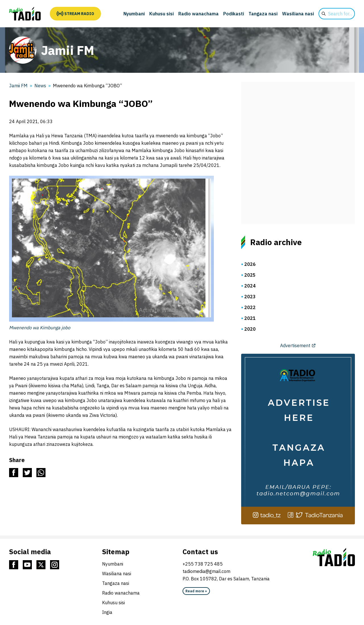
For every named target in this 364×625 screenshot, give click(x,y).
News (40, 86)
